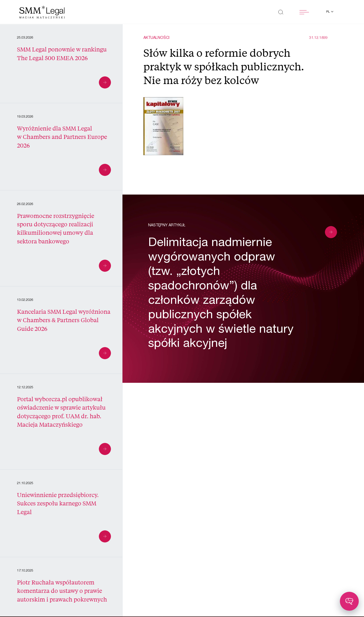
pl (328, 12)
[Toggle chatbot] (349, 601)
